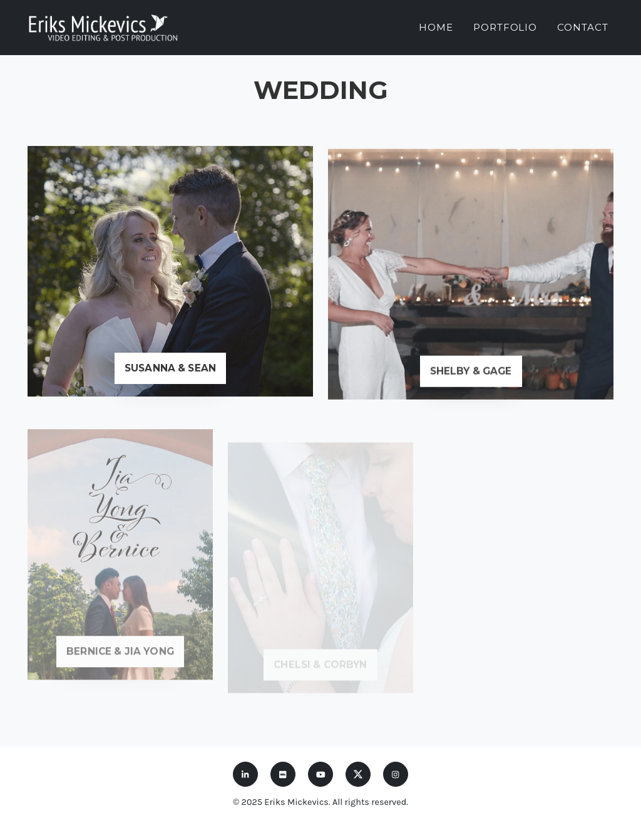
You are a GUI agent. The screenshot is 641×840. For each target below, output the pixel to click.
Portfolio (505, 23)
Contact (583, 23)
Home (436, 23)
